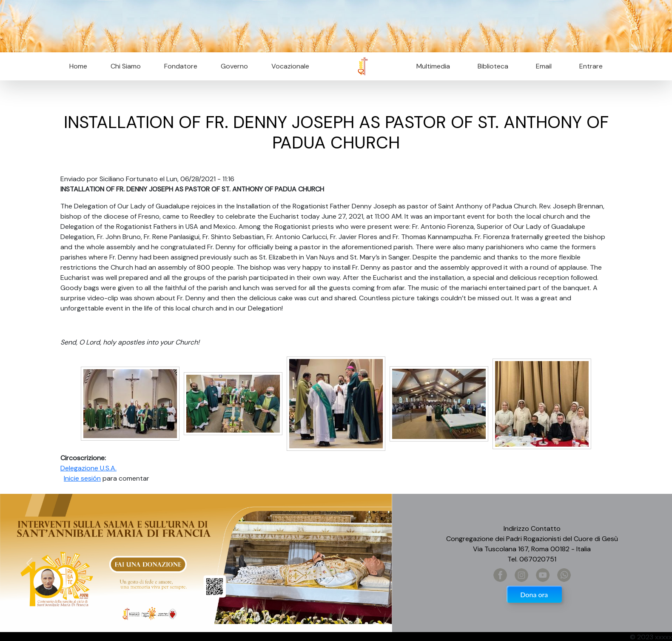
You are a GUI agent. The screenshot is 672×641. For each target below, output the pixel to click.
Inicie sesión (82, 478)
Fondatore (181, 66)
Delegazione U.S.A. (88, 468)
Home (78, 66)
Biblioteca (493, 66)
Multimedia (433, 66)
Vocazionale (290, 66)
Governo (234, 66)
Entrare (591, 66)
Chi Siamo (126, 66)
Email (541, 66)
